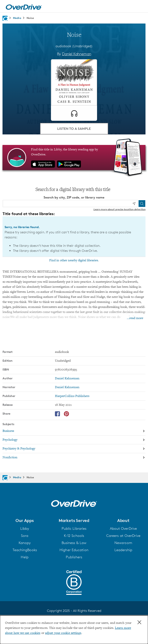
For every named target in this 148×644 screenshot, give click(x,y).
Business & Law (74, 543)
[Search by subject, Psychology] (74, 440)
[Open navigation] (140, 7)
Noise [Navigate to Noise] (30, 18)
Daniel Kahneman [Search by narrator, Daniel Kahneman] (67, 387)
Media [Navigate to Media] (17, 18)
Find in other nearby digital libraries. (74, 260)
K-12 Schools (74, 536)
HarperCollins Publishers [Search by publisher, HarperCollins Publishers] (72, 396)
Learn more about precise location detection (119, 209)
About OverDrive (123, 528)
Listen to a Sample (74, 129)
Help (25, 557)
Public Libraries (74, 528)
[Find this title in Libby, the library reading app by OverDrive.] (74, 158)
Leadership (123, 550)
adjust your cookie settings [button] (63, 633)
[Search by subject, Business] (74, 431)
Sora (25, 536)
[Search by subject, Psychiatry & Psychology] (74, 449)
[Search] (142, 204)
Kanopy (25, 543)
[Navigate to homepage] (5, 18)
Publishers (74, 557)
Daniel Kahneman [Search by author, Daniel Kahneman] (77, 54)
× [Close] (139, 622)
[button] (25, 520)
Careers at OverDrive (123, 536)
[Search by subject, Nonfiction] (74, 457)
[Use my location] (134, 204)
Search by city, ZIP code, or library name (74, 197)
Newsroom (123, 543)
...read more (135, 318)
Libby (25, 528)
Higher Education (74, 550)
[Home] (24, 6)
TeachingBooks (25, 550)
